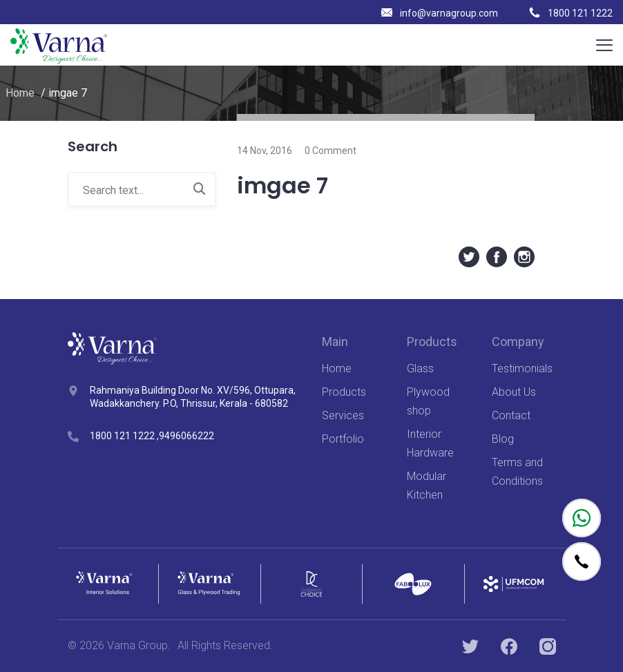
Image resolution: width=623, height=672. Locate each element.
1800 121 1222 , (124, 436)
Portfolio (343, 439)
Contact (511, 415)
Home (20, 93)
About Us (514, 392)
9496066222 (186, 436)
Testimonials (522, 368)
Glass (420, 368)
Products (344, 392)
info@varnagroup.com (440, 13)
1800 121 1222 (571, 13)
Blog (503, 439)
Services (343, 415)
